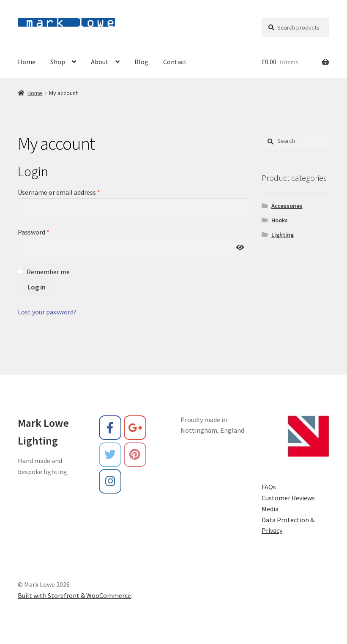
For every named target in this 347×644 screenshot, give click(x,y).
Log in (37, 287)
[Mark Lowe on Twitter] (110, 455)
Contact (175, 62)
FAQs (269, 487)
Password (34, 232)
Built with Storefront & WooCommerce (74, 595)
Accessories (287, 206)
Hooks (280, 220)
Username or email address (59, 192)
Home (27, 62)
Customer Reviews (288, 498)
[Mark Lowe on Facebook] (110, 428)
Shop (58, 62)
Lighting (283, 235)
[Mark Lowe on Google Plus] (135, 428)
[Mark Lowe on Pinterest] (135, 455)
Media (270, 509)
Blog (141, 62)
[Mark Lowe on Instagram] (110, 481)
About (100, 62)
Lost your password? (47, 312)
